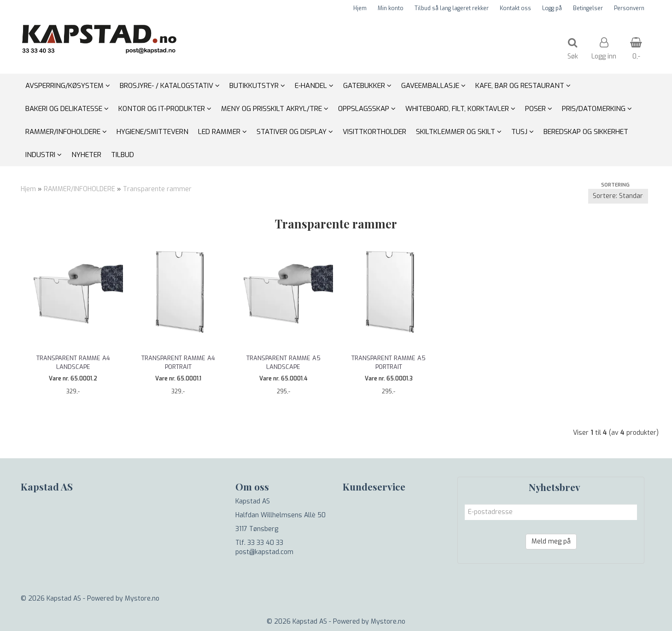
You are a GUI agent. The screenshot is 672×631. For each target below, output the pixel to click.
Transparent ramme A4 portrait (178, 362)
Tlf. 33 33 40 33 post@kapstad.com (264, 547)
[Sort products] (618, 196)
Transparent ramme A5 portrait (389, 362)
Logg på (552, 8)
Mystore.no (142, 599)
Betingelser (588, 8)
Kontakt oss (515, 8)
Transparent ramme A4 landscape (73, 362)
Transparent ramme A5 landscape (283, 362)
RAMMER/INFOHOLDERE (79, 189)
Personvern (629, 8)
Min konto (391, 8)
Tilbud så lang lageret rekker (452, 8)
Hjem (360, 8)
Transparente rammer (157, 189)
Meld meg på (551, 541)
